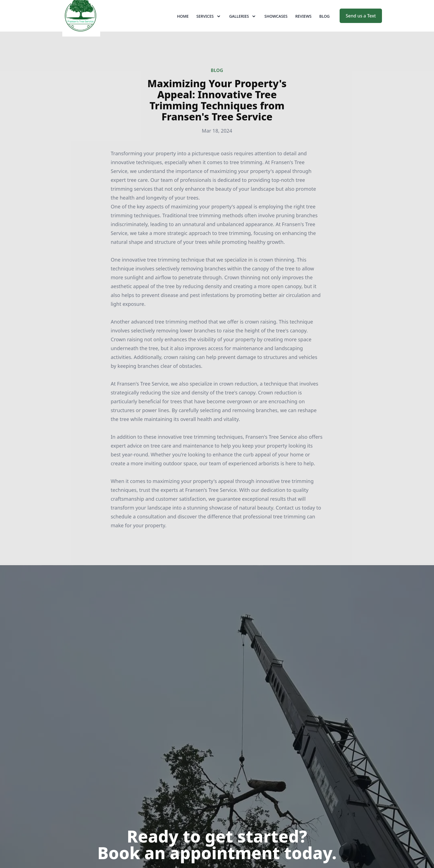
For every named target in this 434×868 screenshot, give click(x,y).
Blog (325, 25)
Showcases (276, 25)
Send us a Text (361, 24)
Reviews (303, 25)
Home (183, 25)
